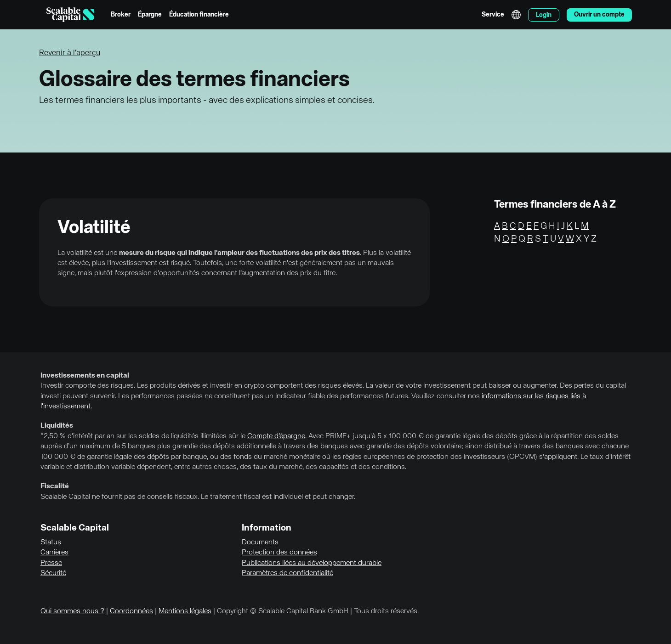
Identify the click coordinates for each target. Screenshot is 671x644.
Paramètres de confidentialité (287, 573)
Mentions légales (185, 611)
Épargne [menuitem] (150, 15)
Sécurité (53, 573)
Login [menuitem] (544, 15)
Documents (260, 542)
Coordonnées (131, 611)
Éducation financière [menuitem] (199, 15)
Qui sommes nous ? (72, 611)
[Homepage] (70, 15)
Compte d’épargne (276, 436)
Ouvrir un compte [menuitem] (599, 15)
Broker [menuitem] (121, 15)
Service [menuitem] (493, 15)
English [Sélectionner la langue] (516, 15)
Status (51, 542)
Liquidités (57, 426)
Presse (51, 563)
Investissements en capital (85, 376)
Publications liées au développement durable (312, 563)
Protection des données (279, 553)
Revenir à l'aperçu (70, 53)
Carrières (54, 553)
